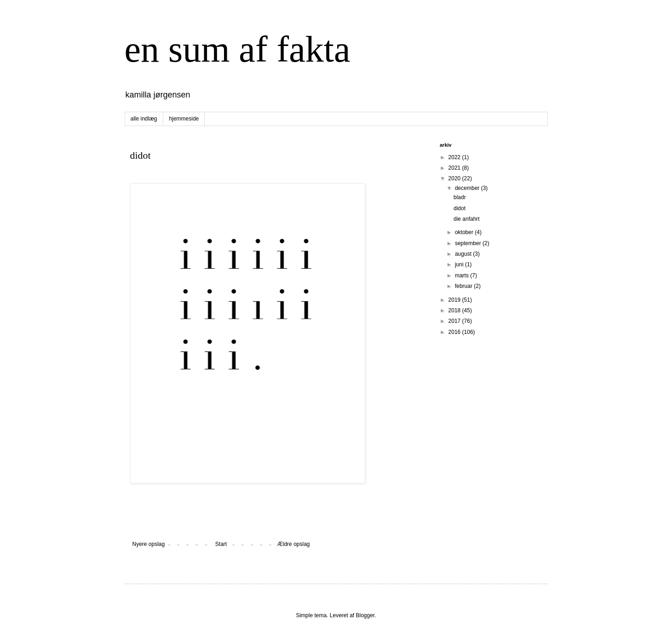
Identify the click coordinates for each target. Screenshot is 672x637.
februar (464, 286)
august (464, 254)
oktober (465, 232)
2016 (455, 332)
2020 (455, 178)
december (468, 188)
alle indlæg (144, 119)
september (469, 243)
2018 (455, 310)
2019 (455, 300)
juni (460, 264)
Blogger (365, 615)
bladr (460, 197)
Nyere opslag (149, 544)
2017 (455, 321)
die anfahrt (467, 219)
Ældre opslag (294, 544)
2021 (455, 168)
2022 (455, 157)
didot (459, 208)
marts (462, 275)
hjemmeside (184, 119)
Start (221, 544)
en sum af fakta (238, 49)
